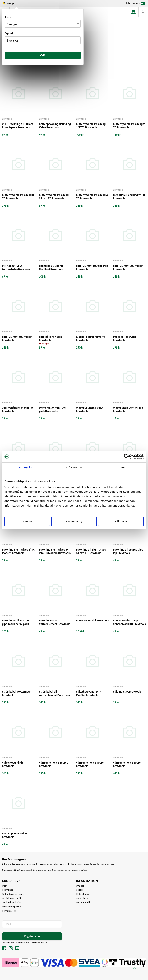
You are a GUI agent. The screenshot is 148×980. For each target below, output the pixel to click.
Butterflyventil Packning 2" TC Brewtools (129, 126)
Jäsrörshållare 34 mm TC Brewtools (17, 409)
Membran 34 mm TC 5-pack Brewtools (53, 409)
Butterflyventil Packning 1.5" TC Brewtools (91, 126)
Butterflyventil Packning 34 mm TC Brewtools (54, 197)
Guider (80, 890)
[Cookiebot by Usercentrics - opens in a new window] (127, 457)
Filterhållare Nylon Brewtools (50, 339)
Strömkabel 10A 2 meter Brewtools (17, 693)
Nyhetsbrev (82, 898)
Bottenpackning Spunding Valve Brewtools (55, 126)
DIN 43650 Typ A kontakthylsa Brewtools (16, 268)
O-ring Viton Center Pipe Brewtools (128, 409)
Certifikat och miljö (12, 898)
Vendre (44, 942)
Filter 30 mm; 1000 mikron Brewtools (92, 268)
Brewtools (7, 119)
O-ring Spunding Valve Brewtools (90, 409)
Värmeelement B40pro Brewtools (90, 764)
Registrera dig (32, 936)
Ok (43, 55)
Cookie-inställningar (13, 902)
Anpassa (74, 521)
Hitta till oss (82, 894)
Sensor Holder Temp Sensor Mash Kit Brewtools (129, 622)
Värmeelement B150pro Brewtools (54, 764)
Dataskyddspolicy (11, 906)
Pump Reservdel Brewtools (92, 621)
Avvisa (27, 521)
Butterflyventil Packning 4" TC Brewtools (92, 197)
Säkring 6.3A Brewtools (127, 692)
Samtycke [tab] (26, 467)
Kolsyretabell (83, 902)
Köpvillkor (7, 890)
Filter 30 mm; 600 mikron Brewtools (17, 339)
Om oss (80, 886)
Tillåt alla (121, 521)
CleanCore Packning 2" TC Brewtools (129, 197)
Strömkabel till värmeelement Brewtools (54, 693)
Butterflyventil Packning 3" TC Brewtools (18, 197)
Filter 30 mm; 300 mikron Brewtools (128, 268)
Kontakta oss (9, 911)
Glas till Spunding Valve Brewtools (91, 339)
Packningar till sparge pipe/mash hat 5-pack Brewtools (15, 622)
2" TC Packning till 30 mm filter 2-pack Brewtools (17, 126)
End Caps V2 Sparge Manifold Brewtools (51, 268)
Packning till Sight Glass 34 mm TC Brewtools (91, 551)
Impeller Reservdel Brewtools (124, 339)
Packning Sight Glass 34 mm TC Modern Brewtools (55, 551)
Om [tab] (122, 467)
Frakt (5, 886)
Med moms (136, 4)
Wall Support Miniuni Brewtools (15, 835)
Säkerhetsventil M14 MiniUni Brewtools (89, 693)
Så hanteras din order (13, 894)
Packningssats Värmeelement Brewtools (55, 622)
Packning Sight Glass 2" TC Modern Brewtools (18, 551)
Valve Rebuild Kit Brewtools (12, 764)
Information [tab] (74, 467)
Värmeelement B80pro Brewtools (127, 764)
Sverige (11, 3)
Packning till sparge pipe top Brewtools (128, 551)
